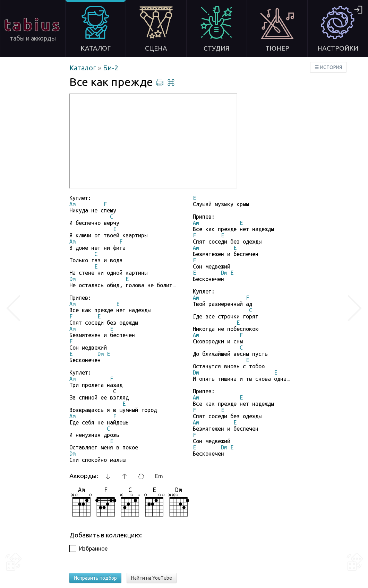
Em (159, 476)
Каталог (84, 68)
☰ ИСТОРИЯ (328, 67)
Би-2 (111, 68)
